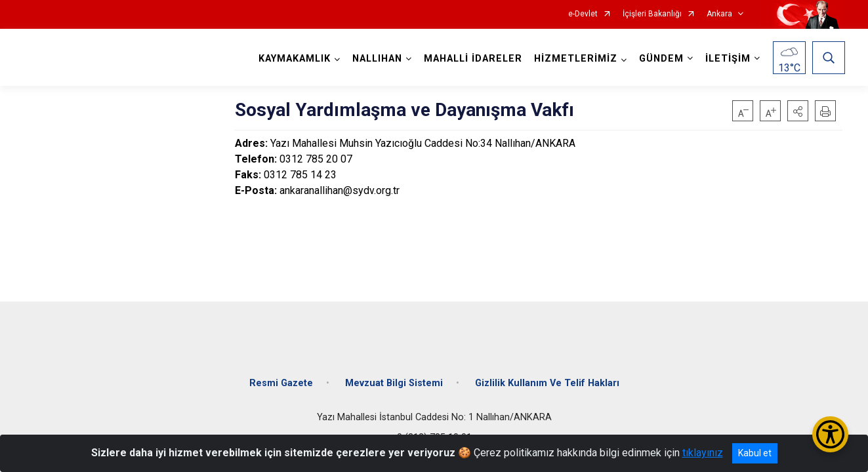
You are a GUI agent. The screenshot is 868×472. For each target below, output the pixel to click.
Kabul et (755, 453)
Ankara (719, 14)
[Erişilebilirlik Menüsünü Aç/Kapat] (830, 434)
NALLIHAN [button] (375, 59)
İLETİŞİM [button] (725, 59)
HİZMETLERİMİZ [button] (573, 59)
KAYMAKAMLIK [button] (292, 59)
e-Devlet (583, 14)
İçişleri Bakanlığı (652, 14)
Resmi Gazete (281, 375)
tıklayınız (703, 453)
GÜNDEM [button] (659, 59)
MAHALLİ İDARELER (470, 59)
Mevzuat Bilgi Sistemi (394, 375)
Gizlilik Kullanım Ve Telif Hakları (547, 375)
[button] (798, 111)
